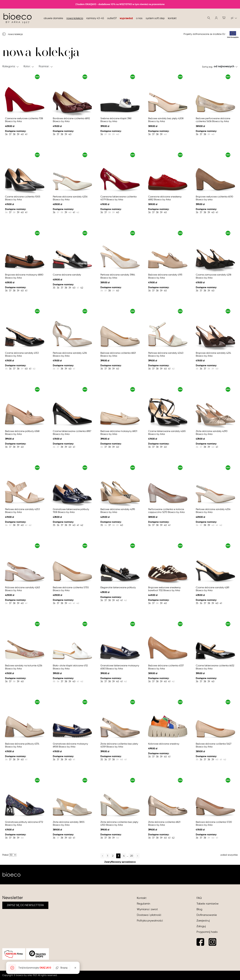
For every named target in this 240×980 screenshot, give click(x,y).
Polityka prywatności (150, 921)
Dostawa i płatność (149, 915)
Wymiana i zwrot (147, 909)
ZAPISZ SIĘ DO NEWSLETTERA (25, 905)
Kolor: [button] (27, 66)
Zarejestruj (203, 921)
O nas (139, 18)
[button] (216, 18)
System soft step (155, 18)
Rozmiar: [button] (44, 66)
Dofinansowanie (207, 915)
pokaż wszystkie (229, 855)
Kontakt (172, 18)
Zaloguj (201, 926)
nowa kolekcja (75, 18)
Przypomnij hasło (207, 932)
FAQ (199, 898)
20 (132, 856)
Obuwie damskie (53, 18)
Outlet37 (112, 18)
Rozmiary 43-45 (95, 18)
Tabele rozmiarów (208, 904)
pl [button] (234, 18)
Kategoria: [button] (9, 66)
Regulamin (143, 904)
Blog (199, 909)
